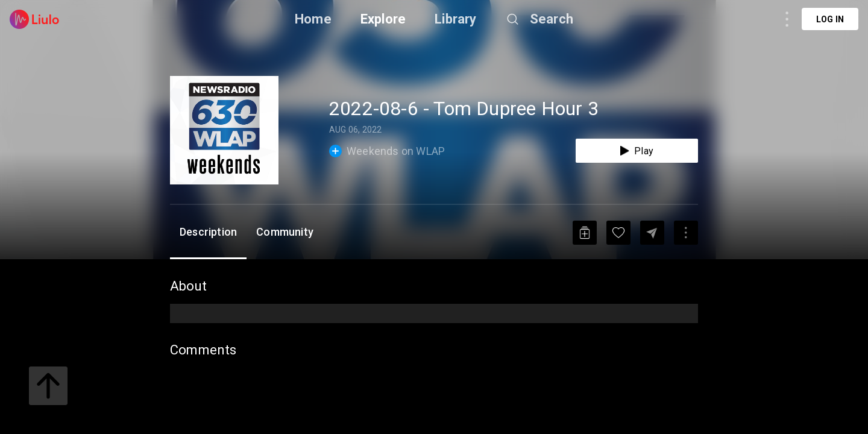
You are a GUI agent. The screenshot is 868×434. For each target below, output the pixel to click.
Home (313, 19)
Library (455, 19)
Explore (383, 19)
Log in (830, 19)
